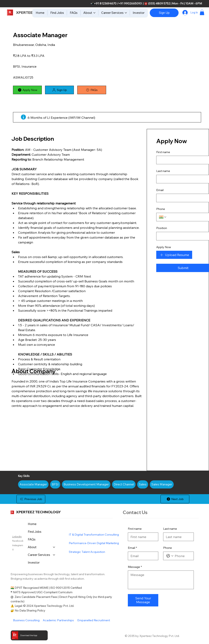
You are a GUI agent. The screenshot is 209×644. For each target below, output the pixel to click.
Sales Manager (162, 484)
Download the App (29, 635)
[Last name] (177, 537)
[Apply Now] (27, 90)
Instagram (18, 545)
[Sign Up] (164, 13)
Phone (168, 548)
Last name (170, 529)
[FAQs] (92, 90)
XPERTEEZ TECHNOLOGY (38, 512)
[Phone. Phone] (183, 556)
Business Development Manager (86, 484)
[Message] (161, 580)
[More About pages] (94, 13)
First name (135, 529)
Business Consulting (26, 620)
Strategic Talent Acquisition (87, 552)
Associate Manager (33, 484)
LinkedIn (17, 537)
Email (132, 548)
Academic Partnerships (58, 620)
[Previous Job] (31, 499)
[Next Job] (175, 499)
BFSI (55, 484)
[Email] (142, 556)
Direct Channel (124, 484)
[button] (202, 12)
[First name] (142, 537)
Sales (143, 484)
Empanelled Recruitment (94, 620)
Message (135, 567)
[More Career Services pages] (126, 13)
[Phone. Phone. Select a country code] (170, 556)
